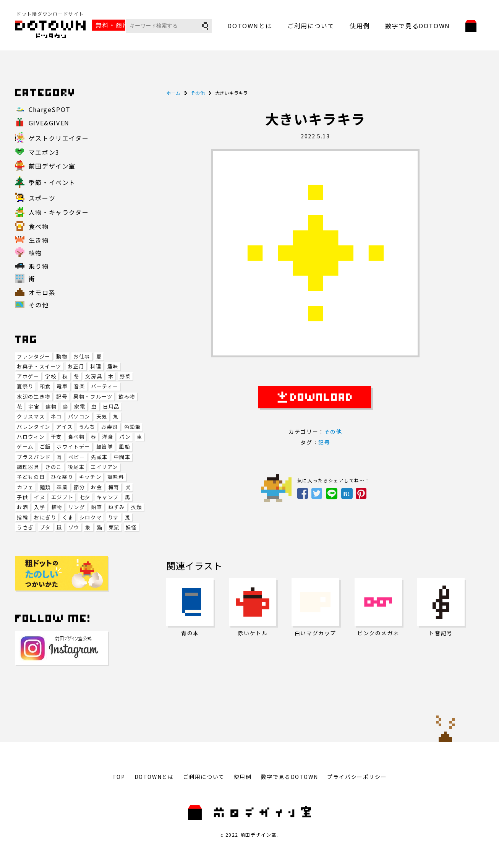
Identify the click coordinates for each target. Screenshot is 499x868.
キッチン (90, 477)
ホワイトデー (73, 447)
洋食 (108, 437)
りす (113, 517)
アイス (64, 427)
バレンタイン (34, 427)
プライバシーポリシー (357, 777)
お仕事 (82, 356)
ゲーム (25, 447)
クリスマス (31, 416)
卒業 (62, 487)
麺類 (45, 487)
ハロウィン (31, 437)
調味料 (116, 477)
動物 (62, 356)
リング (77, 507)
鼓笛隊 (105, 447)
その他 (333, 432)
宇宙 (34, 406)
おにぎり (45, 517)
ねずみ (117, 507)
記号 (62, 397)
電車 (62, 386)
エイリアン (104, 467)
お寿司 (110, 427)
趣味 (113, 366)
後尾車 (76, 467)
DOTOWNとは (250, 26)
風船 (124, 447)
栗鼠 (114, 527)
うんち (87, 427)
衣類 (136, 507)
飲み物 (127, 397)
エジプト (62, 497)
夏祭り (25, 386)
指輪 (22, 517)
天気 (102, 416)
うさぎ (25, 527)
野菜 (125, 376)
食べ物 (76, 437)
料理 (96, 366)
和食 (45, 386)
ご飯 (45, 447)
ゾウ (74, 527)
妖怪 (131, 527)
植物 (57, 507)
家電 (80, 406)
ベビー (77, 457)
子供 (22, 497)
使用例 (360, 26)
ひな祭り (62, 477)
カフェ (25, 487)
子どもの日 (31, 477)
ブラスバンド (34, 457)
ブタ (45, 527)
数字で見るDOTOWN (418, 26)
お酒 (22, 507)
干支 (56, 437)
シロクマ (91, 517)
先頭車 (99, 457)
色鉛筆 (133, 427)
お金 (96, 487)
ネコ (56, 416)
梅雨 (114, 487)
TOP (119, 777)
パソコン (79, 416)
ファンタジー (34, 356)
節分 (79, 487)
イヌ (40, 497)
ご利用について (311, 26)
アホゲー (28, 376)
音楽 (79, 386)
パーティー (105, 386)
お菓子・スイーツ (39, 366)
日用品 (111, 406)
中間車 (122, 457)
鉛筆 (96, 507)
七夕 (85, 497)
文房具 (94, 376)
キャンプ (108, 497)
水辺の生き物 (34, 397)
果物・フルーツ (93, 397)
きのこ (53, 467)
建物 (51, 406)
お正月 (76, 366)
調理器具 (28, 467)
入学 (40, 507)
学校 (51, 376)
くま (68, 517)
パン (125, 437)
